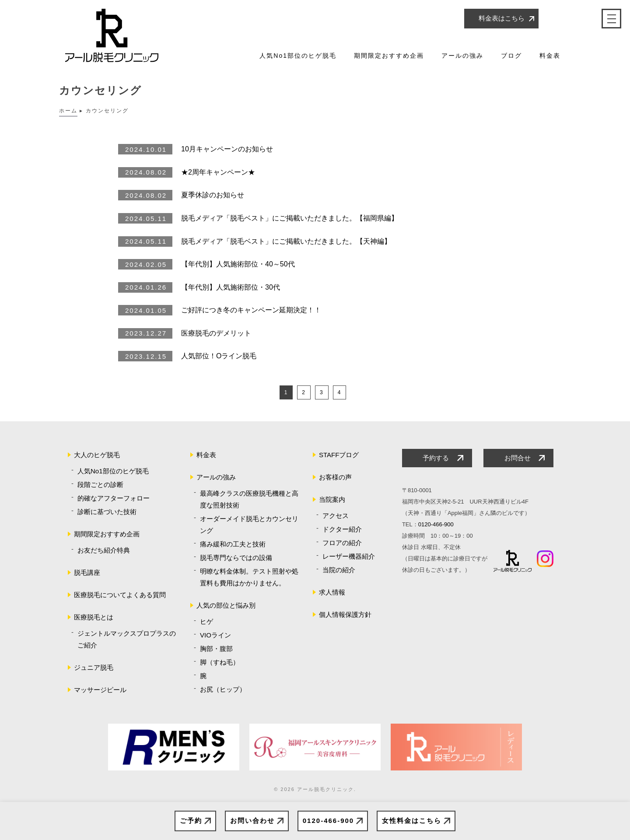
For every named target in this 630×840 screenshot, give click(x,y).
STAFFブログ (339, 455)
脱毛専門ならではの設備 (236, 558)
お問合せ (518, 458)
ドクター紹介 (342, 529)
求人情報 (332, 592)
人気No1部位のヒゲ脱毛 (298, 56)
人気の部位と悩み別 (226, 605)
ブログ (511, 56)
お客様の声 (335, 477)
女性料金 (412, 821)
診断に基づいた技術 (107, 512)
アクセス (336, 516)
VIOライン (215, 635)
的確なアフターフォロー (114, 498)
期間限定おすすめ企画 (389, 56)
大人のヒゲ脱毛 (97, 455)
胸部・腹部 (216, 649)
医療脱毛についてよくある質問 (120, 595)
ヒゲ (206, 621)
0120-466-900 (328, 821)
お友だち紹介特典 (104, 550)
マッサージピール (100, 690)
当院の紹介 (339, 570)
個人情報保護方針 (345, 614)
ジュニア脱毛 (94, 667)
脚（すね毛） (220, 662)
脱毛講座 (87, 572)
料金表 (550, 56)
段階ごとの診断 (100, 485)
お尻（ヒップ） (223, 689)
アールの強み (462, 56)
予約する (436, 458)
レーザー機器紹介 (349, 556)
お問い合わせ (252, 821)
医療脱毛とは (94, 617)
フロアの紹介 (342, 543)
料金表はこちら (502, 18)
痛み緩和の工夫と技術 (233, 544)
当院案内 (332, 499)
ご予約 (191, 821)
